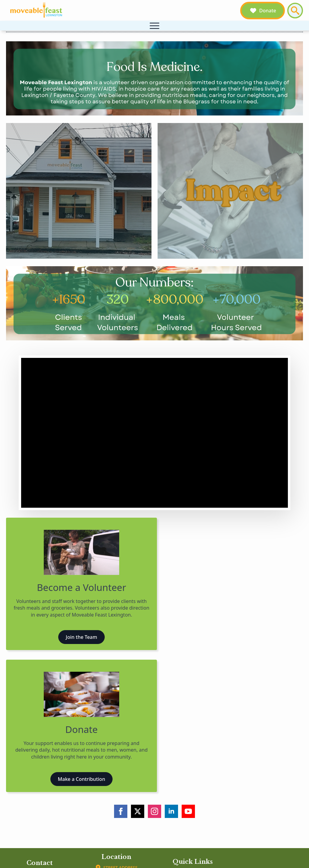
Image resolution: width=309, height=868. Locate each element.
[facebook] (121, 811)
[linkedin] (171, 811)
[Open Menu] (154, 26)
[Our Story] (79, 191)
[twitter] (138, 811)
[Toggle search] (295, 11)
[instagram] (154, 811)
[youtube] (188, 811)
